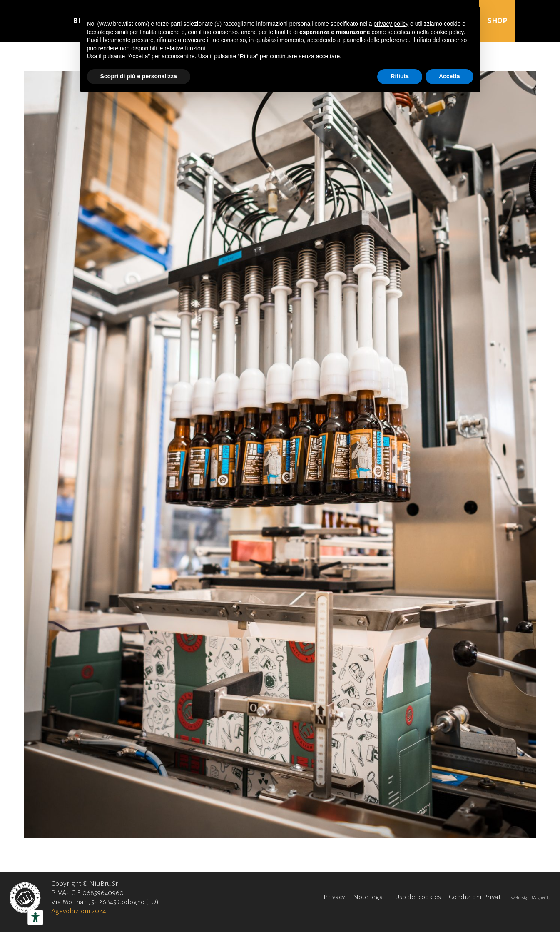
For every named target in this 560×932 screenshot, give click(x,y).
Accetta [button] (449, 76)
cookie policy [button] (447, 32)
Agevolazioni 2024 (78, 911)
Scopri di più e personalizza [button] (139, 76)
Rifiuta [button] (400, 76)
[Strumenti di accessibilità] (35, 917)
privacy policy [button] (391, 24)
